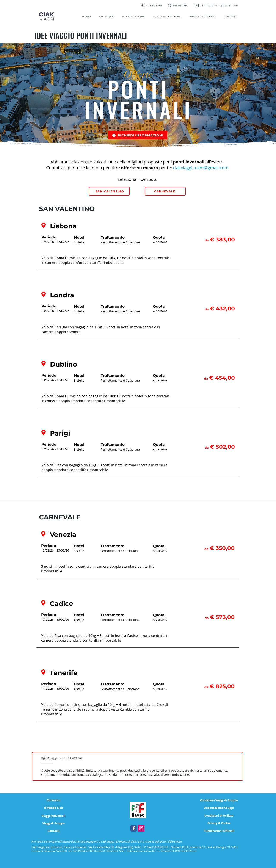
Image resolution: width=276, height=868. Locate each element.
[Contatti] (53, 831)
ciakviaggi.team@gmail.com (219, 5)
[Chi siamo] (53, 800)
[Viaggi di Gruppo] (53, 823)
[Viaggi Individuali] (53, 816)
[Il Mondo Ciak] (53, 808)
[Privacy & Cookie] (219, 823)
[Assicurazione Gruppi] (219, 808)
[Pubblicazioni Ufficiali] (219, 831)
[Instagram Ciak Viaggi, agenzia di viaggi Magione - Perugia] (141, 828)
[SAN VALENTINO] (109, 191)
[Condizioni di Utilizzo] (219, 816)
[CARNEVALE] (165, 191)
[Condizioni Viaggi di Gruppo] (219, 800)
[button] (138, 135)
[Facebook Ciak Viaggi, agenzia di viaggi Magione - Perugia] (134, 828)
